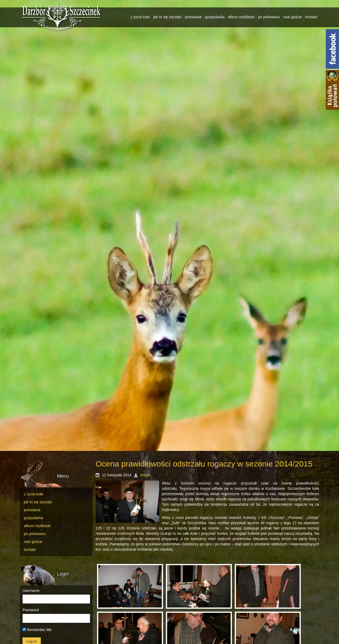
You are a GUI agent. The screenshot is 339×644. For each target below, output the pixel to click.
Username (31, 591)
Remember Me (37, 630)
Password (31, 610)
